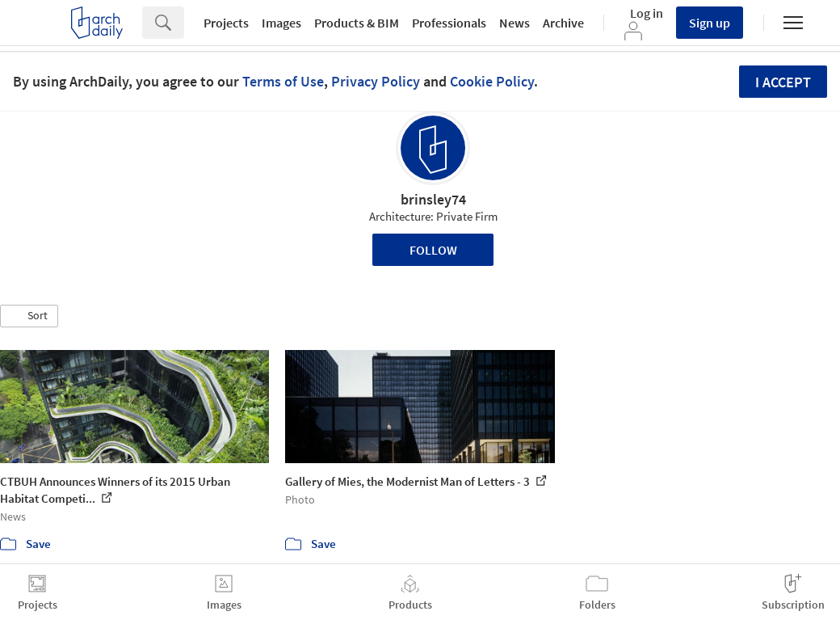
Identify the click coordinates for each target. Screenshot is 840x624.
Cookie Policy (492, 81)
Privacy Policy (376, 81)
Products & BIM (357, 23)
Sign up (710, 23)
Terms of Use (283, 81)
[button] (29, 316)
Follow (433, 250)
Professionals (449, 23)
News (514, 23)
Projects (226, 23)
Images (281, 23)
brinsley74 (433, 199)
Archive (563, 23)
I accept (783, 82)
